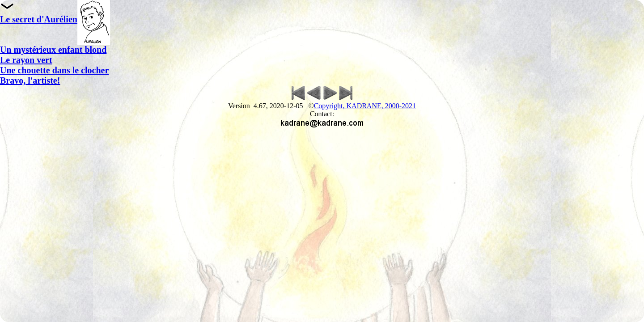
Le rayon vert (26, 60)
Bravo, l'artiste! (30, 80)
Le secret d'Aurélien (55, 19)
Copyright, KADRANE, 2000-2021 (365, 106)
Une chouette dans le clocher (54, 70)
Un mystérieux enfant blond (53, 50)
